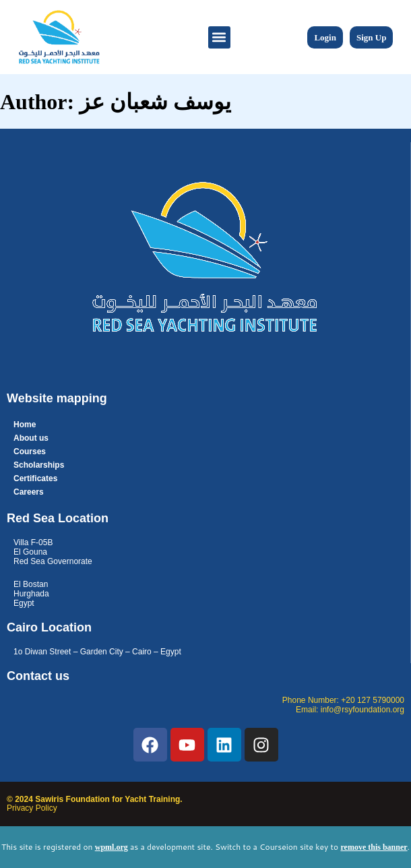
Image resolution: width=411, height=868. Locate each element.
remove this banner (374, 847)
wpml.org (112, 847)
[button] (219, 37)
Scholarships (39, 465)
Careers (29, 492)
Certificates (35, 478)
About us (31, 438)
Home (25, 425)
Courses (30, 452)
